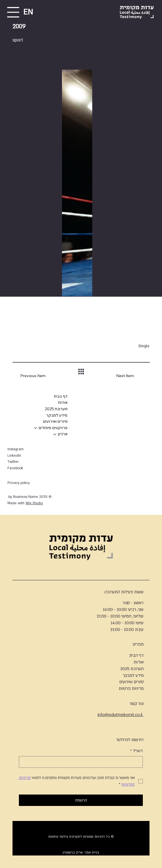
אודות (139, 662)
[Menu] (13, 12)
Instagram (16, 449)
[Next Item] (133, 376)
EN (28, 12)
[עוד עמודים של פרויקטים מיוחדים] (36, 428)
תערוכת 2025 (132, 669)
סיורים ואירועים (131, 682)
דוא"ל (137, 751)
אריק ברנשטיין (73, 852)
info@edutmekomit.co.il (121, 715)
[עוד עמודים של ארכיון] (55, 434)
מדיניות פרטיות (131, 689)
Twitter (13, 462)
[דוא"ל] (82, 762)
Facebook (15, 468)
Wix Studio (34, 503)
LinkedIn (14, 456)
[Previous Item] (29, 376)
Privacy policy (19, 483)
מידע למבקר (133, 675)
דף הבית (136, 655)
